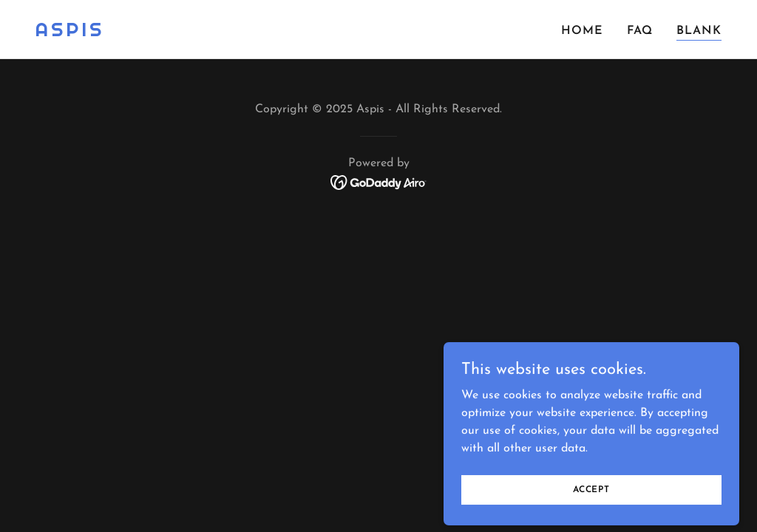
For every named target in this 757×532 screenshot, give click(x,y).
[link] (70, 33)
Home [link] (582, 31)
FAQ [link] (640, 31)
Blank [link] (699, 31)
